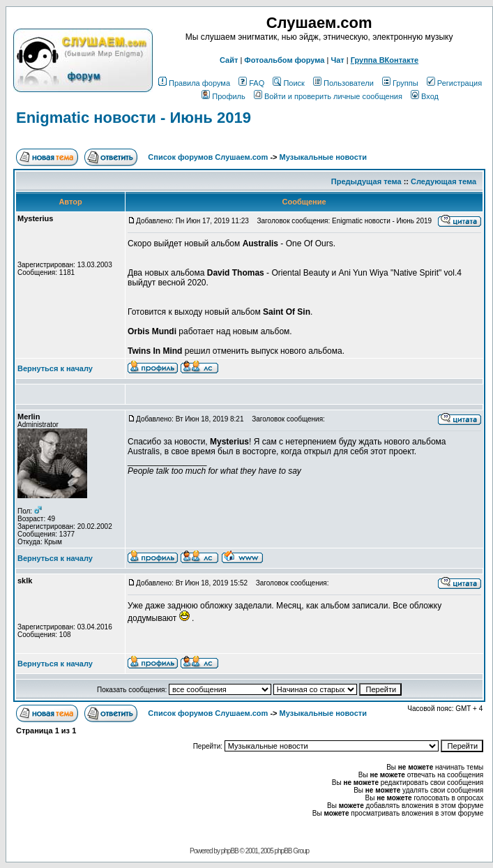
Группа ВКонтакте (385, 60)
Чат (337, 60)
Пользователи (343, 83)
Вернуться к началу (55, 368)
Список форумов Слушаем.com (208, 157)
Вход (425, 96)
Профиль (223, 96)
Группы (400, 83)
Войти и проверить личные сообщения (328, 96)
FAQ (251, 83)
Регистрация (454, 83)
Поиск (288, 83)
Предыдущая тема (366, 181)
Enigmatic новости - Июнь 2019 (134, 118)
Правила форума (194, 83)
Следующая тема (443, 181)
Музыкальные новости (323, 157)
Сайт (229, 60)
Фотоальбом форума (284, 60)
